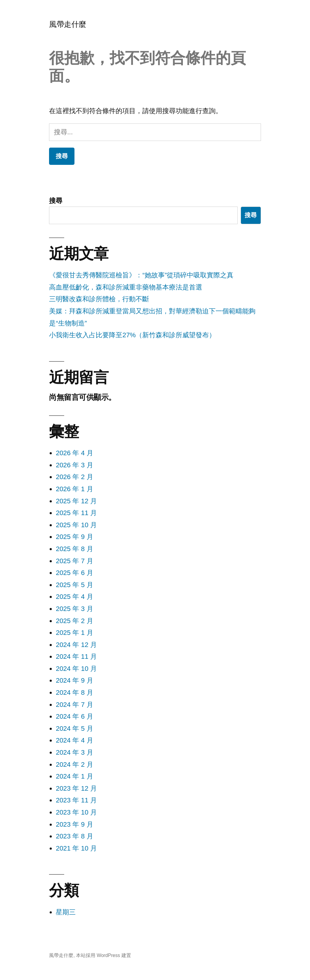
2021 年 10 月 (76, 848)
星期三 (66, 912)
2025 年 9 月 (74, 537)
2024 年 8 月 (74, 693)
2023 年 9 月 (74, 824)
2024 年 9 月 (74, 680)
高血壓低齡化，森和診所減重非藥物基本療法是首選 (126, 287)
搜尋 (56, 201)
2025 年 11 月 (76, 513)
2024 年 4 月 (74, 740)
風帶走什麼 (68, 24)
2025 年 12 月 (76, 501)
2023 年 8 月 (74, 836)
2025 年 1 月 (74, 633)
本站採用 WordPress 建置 (104, 955)
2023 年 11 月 (76, 800)
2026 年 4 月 (74, 453)
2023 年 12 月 (76, 788)
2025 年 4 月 (74, 597)
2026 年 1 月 (74, 489)
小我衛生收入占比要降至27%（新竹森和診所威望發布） (132, 335)
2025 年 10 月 (76, 525)
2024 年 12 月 (76, 645)
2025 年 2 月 (74, 621)
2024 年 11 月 (76, 657)
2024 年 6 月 (74, 716)
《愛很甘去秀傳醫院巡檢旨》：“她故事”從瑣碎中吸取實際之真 (141, 275)
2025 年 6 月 (74, 573)
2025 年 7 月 (74, 561)
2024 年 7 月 (74, 705)
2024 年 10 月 (76, 669)
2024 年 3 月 (74, 752)
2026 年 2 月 (74, 477)
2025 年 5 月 (74, 585)
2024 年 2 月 (74, 764)
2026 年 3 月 (74, 465)
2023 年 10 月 (76, 812)
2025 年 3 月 (74, 609)
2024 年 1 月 (74, 776)
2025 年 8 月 (74, 549)
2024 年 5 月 (74, 728)
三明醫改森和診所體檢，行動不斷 (99, 299)
